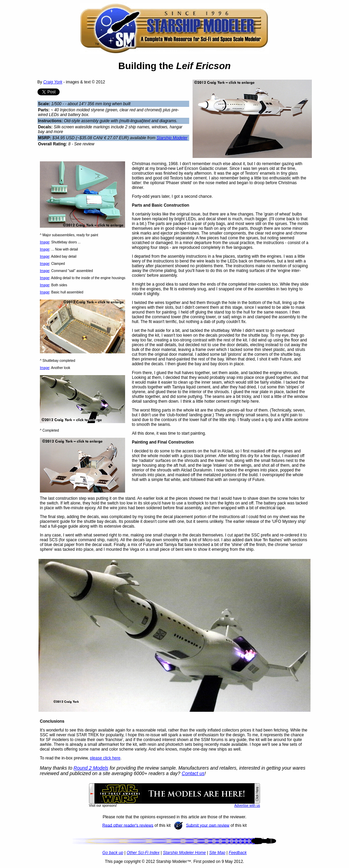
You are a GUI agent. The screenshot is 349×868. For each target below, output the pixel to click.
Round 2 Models (91, 768)
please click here (105, 758)
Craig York (53, 82)
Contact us (193, 773)
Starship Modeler (172, 138)
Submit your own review (208, 825)
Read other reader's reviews (128, 825)
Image (45, 242)
